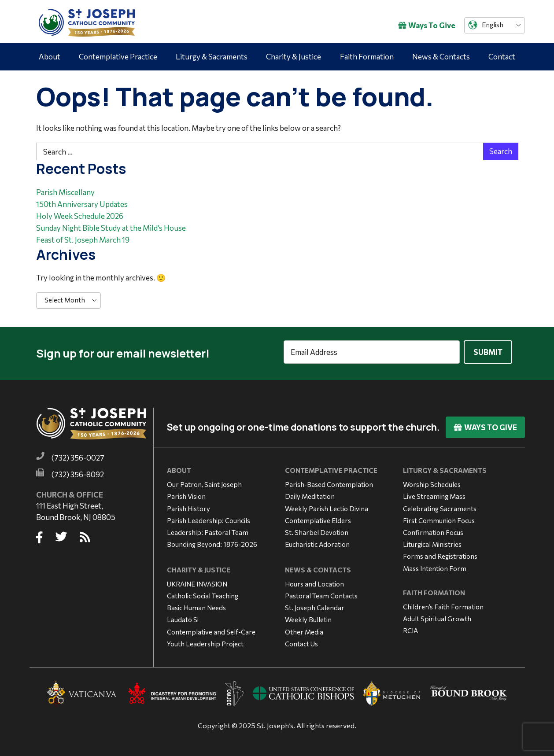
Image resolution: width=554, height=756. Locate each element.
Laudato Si (183, 617)
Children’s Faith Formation (443, 604)
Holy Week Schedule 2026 (80, 216)
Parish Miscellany (65, 192)
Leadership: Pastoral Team (208, 529)
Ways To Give (427, 25)
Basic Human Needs (196, 605)
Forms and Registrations (440, 553)
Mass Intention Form (435, 565)
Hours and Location (314, 581)
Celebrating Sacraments (440, 505)
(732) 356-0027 (78, 455)
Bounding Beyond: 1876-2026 (212, 541)
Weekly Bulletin (308, 617)
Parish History (188, 505)
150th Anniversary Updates (82, 204)
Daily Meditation (310, 494)
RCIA (410, 627)
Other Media (304, 629)
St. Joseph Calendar (315, 605)
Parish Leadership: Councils (209, 517)
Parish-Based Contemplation (329, 481)
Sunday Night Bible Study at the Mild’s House (111, 228)
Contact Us (301, 641)
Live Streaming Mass (434, 494)
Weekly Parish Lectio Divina (327, 505)
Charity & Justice (294, 57)
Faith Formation (367, 57)
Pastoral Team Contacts (321, 593)
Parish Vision (186, 494)
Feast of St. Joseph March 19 (83, 240)
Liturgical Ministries (432, 541)
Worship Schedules (432, 481)
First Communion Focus (439, 517)
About (50, 57)
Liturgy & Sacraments (212, 57)
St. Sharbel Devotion (317, 529)
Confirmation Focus (433, 529)
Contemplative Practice (118, 57)
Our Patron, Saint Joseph (204, 481)
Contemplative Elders (318, 517)
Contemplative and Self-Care (211, 629)
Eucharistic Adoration (317, 541)
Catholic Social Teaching (203, 593)
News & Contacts (441, 57)
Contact (502, 57)
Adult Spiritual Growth (437, 616)
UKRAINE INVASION (197, 581)
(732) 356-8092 (78, 471)
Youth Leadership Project (205, 641)
